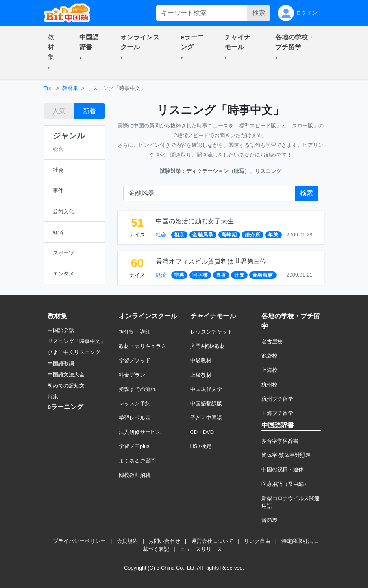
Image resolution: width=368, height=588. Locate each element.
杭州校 (269, 385)
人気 (59, 111)
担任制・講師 (135, 332)
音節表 (269, 520)
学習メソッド (135, 360)
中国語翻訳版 (206, 403)
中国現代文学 (206, 389)
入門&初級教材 (208, 346)
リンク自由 (257, 541)
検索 (259, 13)
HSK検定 (201, 446)
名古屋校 (272, 342)
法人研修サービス (140, 432)
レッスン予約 (135, 403)
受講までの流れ (137, 389)
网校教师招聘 (135, 475)
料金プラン (132, 375)
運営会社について (212, 541)
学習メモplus (134, 446)
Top (49, 88)
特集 (53, 397)
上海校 (269, 370)
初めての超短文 (66, 386)
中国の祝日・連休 (283, 469)
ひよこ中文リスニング (74, 352)
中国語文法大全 (66, 375)
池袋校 (269, 356)
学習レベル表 (135, 418)
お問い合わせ (164, 541)
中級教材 (201, 360)
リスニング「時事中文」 (77, 341)
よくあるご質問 (137, 461)
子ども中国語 (206, 418)
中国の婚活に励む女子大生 (195, 221)
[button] (54, 52)
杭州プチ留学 (277, 399)
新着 (89, 111)
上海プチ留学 (277, 413)
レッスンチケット (211, 332)
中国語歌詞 (61, 364)
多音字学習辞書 (280, 441)
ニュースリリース (201, 549)
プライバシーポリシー (79, 541)
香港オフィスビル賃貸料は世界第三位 (211, 261)
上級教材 (201, 375)
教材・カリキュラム (143, 346)
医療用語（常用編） (285, 484)
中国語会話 (61, 330)
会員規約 (127, 541)
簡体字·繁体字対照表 (286, 455)
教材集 (70, 88)
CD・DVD (202, 432)
